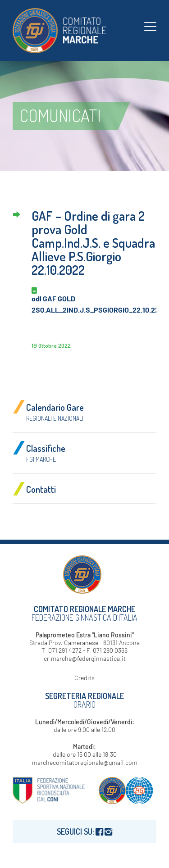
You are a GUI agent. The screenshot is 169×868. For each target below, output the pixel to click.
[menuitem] (150, 26)
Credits (84, 678)
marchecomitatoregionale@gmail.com (85, 762)
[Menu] (150, 26)
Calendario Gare (55, 412)
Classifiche (46, 453)
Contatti (41, 489)
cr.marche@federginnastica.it (85, 658)
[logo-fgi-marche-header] (70, 31)
